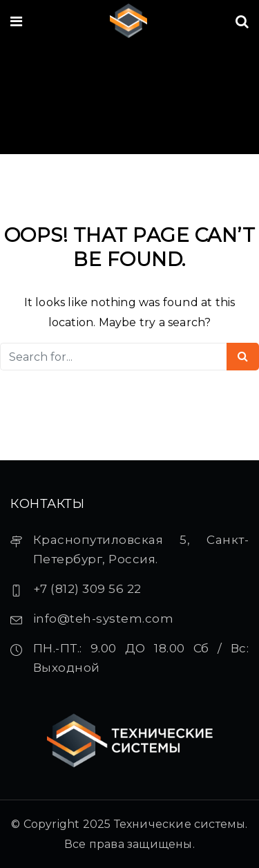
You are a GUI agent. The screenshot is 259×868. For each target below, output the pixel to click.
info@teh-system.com (104, 619)
